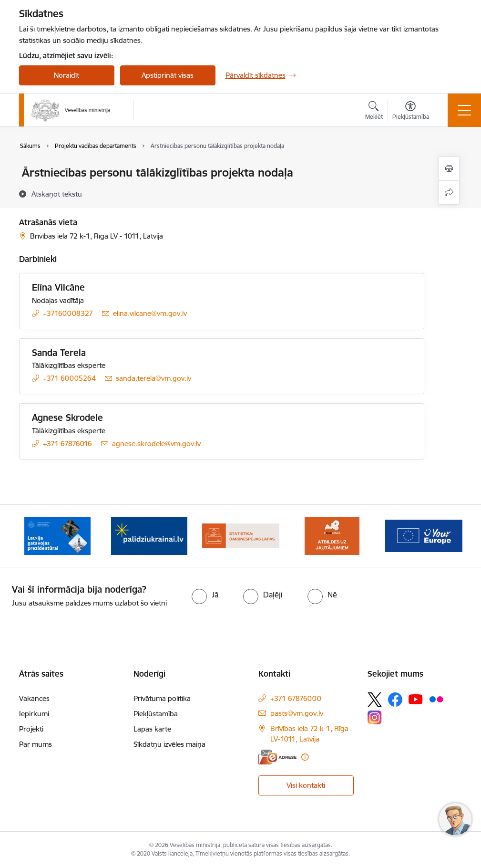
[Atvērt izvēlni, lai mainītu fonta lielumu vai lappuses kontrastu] (411, 112)
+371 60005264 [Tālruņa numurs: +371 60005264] (69, 378)
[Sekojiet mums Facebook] (395, 700)
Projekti (31, 729)
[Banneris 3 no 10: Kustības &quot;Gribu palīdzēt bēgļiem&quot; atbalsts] (149, 535)
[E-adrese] (277, 757)
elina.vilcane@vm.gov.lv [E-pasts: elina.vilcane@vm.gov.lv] (150, 313)
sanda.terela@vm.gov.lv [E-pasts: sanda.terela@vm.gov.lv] (154, 378)
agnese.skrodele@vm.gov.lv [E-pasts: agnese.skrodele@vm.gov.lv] (156, 444)
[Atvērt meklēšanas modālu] (374, 112)
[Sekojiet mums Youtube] (416, 699)
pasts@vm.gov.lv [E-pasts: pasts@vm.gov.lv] (297, 713)
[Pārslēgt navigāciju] (464, 110)
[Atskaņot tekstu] (57, 194)
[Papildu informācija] (305, 757)
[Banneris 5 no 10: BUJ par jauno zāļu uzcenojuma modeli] (332, 535)
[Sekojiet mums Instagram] (375, 717)
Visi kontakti (306, 785)
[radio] (205, 595)
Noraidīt (67, 75)
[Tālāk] (447, 536)
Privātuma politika (162, 698)
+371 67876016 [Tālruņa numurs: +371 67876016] (67, 444)
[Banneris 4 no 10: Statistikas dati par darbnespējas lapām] (241, 535)
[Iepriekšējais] (35, 536)
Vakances (34, 698)
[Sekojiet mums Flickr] (436, 699)
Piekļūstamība (156, 714)
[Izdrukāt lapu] (449, 169)
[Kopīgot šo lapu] (449, 193)
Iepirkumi (34, 714)
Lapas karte (152, 729)
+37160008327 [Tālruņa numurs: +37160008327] (68, 313)
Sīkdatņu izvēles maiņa (169, 744)
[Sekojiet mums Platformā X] (375, 700)
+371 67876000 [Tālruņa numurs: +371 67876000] (296, 698)
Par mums (36, 744)
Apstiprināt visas (168, 75)
